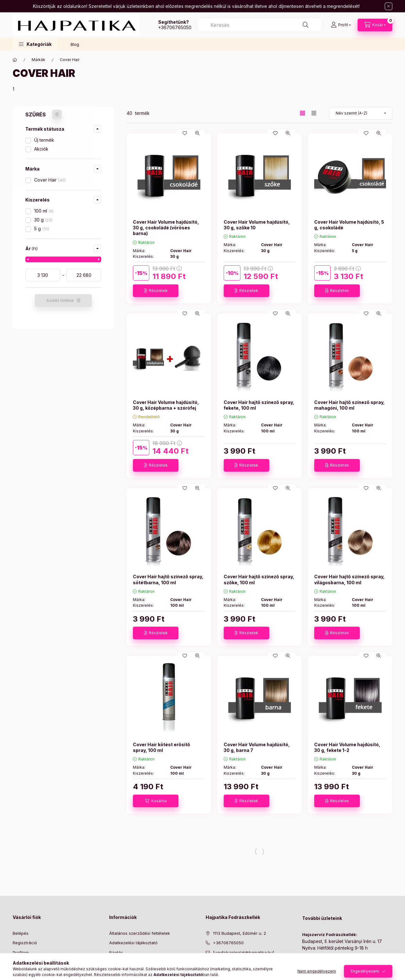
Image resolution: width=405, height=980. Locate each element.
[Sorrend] (361, 113)
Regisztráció (25, 943)
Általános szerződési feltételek (140, 933)
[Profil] (341, 25)
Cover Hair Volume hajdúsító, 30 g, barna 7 (257, 747)
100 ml (44, 211)
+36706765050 (175, 27)
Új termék (44, 140)
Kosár (18, 962)
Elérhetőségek (123, 972)
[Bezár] (389, 6)
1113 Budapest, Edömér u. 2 (240, 933)
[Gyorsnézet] (197, 133)
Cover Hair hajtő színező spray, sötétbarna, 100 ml (168, 579)
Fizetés (116, 952)
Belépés (21, 933)
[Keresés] (306, 25)
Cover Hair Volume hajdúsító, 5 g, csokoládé (349, 225)
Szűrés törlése (60, 300)
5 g (42, 229)
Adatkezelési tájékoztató (133, 943)
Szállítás (117, 962)
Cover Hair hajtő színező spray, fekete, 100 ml (259, 405)
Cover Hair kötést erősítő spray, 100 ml (162, 747)
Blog (75, 44)
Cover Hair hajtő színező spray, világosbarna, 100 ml (349, 579)
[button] (35, 44)
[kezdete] (43, 275)
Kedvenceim (25, 972)
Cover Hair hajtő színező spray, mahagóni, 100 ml (349, 405)
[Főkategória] (15, 60)
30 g (43, 220)
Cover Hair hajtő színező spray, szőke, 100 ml (259, 579)
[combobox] (259, 25)
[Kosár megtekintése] (375, 25)
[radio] (314, 113)
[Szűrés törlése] (57, 115)
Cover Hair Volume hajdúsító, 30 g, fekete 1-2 (347, 747)
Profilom (21, 952)
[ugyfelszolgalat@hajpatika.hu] (243, 952)
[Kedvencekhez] (185, 133)
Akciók (41, 149)
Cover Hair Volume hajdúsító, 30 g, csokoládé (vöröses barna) (166, 228)
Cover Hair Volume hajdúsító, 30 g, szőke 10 (257, 225)
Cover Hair (50, 180)
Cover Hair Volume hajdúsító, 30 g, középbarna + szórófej (166, 405)
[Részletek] (156, 291)
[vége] (84, 275)
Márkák (38, 60)
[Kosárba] (156, 801)
